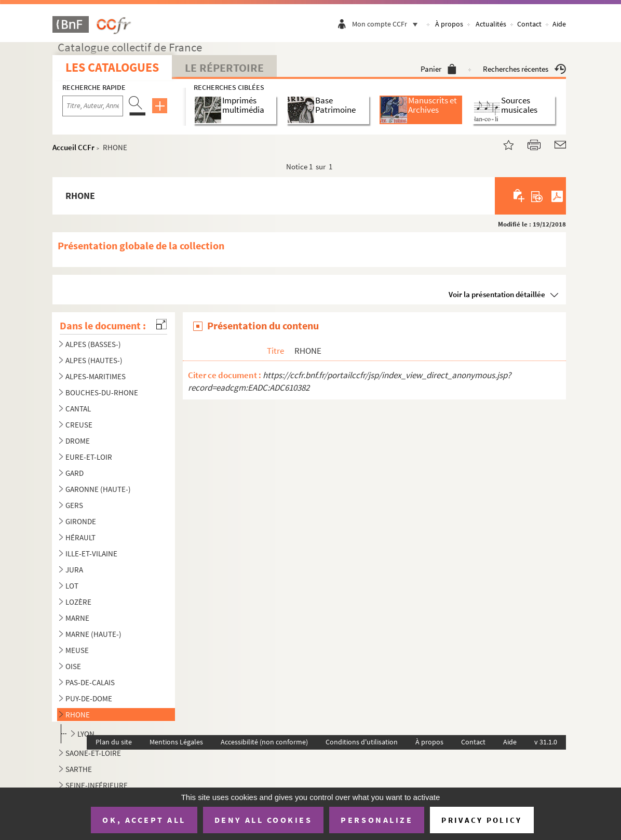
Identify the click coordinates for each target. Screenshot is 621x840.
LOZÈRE (78, 602)
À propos (449, 24)
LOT (72, 586)
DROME (78, 441)
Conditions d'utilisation (362, 742)
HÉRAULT (80, 537)
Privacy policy (482, 820)
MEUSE (77, 650)
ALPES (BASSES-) (93, 344)
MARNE (77, 618)
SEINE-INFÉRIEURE (97, 785)
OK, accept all (144, 820)
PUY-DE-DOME (89, 698)
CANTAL (78, 409)
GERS (74, 505)
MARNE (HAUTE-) (93, 634)
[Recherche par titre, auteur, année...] (93, 106)
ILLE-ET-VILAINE (91, 554)
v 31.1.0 (546, 742)
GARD (75, 473)
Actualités (491, 24)
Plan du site (114, 742)
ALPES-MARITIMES (96, 376)
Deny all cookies (263, 820)
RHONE (78, 715)
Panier (438, 69)
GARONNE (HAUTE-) (98, 489)
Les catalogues (112, 67)
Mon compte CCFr (387, 24)
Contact (529, 24)
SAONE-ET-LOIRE (93, 753)
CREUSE (79, 425)
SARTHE (79, 769)
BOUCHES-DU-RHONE (102, 392)
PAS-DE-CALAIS (90, 682)
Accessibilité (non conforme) (264, 742)
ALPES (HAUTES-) (94, 360)
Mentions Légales (176, 742)
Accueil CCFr (73, 147)
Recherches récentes (524, 69)
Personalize (377, 820)
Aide (559, 24)
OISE (73, 666)
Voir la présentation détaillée (497, 294)
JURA (74, 570)
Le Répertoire (224, 68)
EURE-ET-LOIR (89, 457)
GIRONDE (81, 521)
